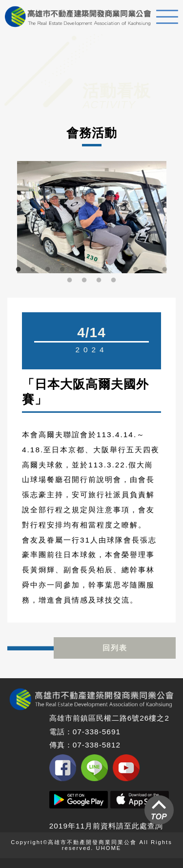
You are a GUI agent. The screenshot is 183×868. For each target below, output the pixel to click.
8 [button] (121, 270)
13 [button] (84, 281)
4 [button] (62, 270)
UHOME (109, 848)
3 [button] (48, 270)
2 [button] (33, 270)
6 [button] (92, 270)
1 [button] (19, 270)
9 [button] (136, 270)
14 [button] (99, 281)
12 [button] (70, 281)
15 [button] (114, 281)
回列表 (115, 648)
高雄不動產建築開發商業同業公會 (78, 16)
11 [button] (165, 270)
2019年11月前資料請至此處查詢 (106, 826)
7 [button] (106, 270)
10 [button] (150, 270)
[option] (91, 217)
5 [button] (77, 270)
